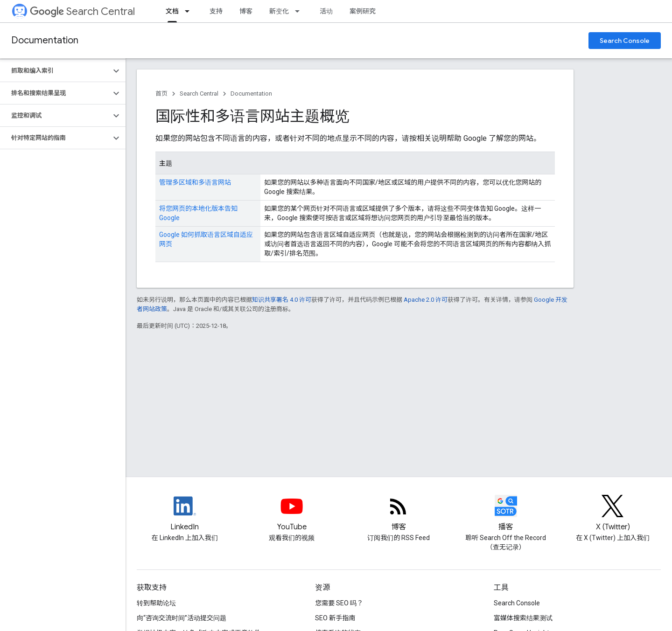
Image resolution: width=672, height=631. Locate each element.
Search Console (625, 41)
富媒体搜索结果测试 (523, 618)
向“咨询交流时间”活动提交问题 (182, 618)
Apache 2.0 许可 (426, 300)
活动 (326, 11)
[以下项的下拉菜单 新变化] (300, 11)
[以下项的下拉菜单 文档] (190, 11)
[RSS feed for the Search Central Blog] (399, 514)
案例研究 (363, 11)
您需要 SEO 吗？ (339, 603)
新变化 (279, 11)
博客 (246, 11)
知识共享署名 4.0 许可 (282, 300)
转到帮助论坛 (156, 603)
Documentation (45, 40)
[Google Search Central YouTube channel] (292, 514)
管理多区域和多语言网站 (195, 182)
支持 (216, 11)
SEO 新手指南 (335, 618)
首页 (161, 94)
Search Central (82, 11)
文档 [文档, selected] (172, 11)
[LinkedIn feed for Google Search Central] (185, 514)
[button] (55, 71)
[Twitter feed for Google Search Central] (613, 514)
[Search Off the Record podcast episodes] (506, 514)
